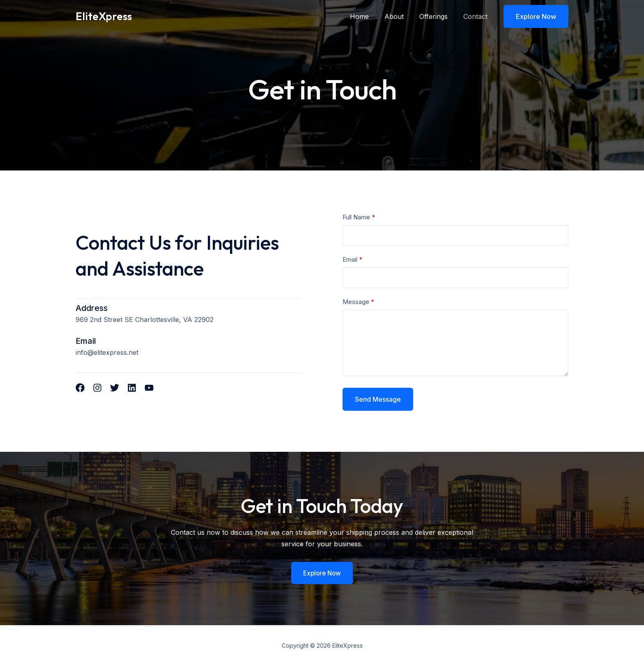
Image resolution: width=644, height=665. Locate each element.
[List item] (80, 388)
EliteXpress (104, 16)
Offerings (437, 16)
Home (368, 16)
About (400, 16)
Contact (477, 16)
